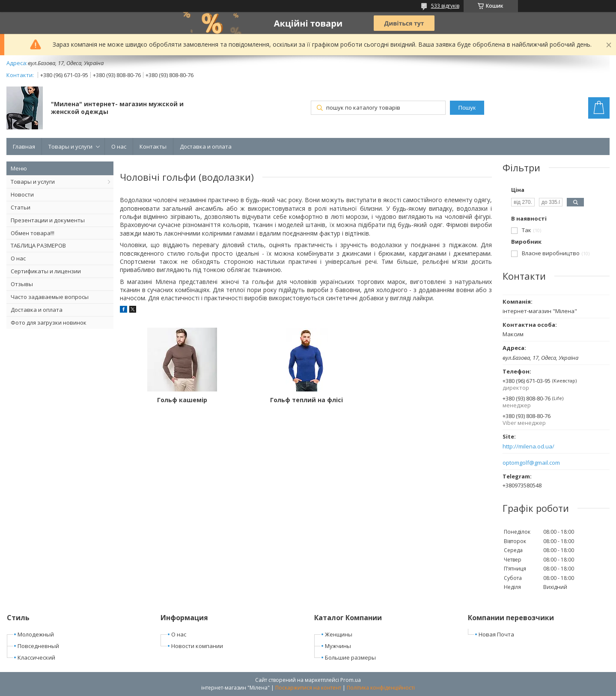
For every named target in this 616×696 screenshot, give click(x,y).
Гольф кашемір (182, 400)
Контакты (153, 146)
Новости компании (197, 646)
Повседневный (38, 646)
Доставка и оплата (206, 146)
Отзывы (22, 284)
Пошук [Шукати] (467, 108)
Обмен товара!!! (33, 233)
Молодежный (36, 634)
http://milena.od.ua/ (528, 447)
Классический (36, 657)
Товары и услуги (70, 146)
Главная (24, 146)
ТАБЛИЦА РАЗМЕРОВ (38, 245)
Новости (22, 194)
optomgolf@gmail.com (531, 463)
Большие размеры (350, 657)
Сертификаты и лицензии (46, 271)
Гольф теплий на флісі (306, 400)
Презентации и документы (48, 220)
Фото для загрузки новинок (49, 323)
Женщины (339, 634)
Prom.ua (351, 680)
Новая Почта (496, 634)
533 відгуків (445, 6)
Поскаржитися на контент (308, 688)
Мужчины (338, 646)
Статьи (21, 207)
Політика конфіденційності (381, 688)
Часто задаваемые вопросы (50, 297)
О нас (119, 146)
